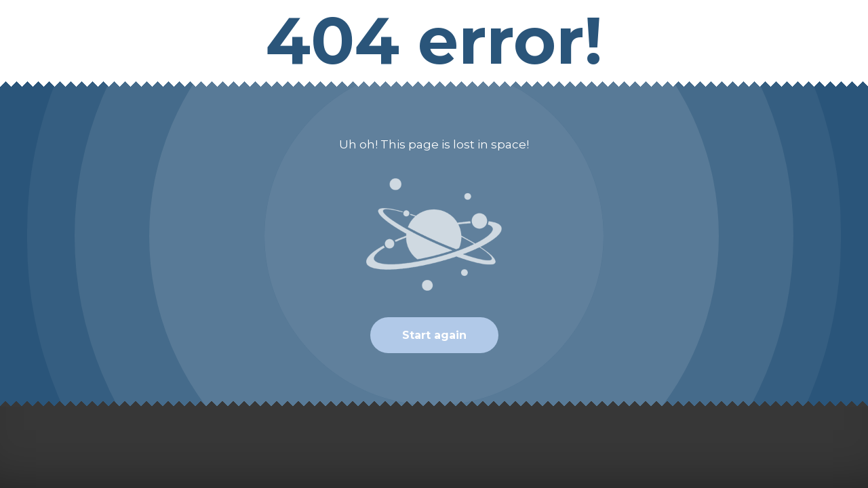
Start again (434, 335)
